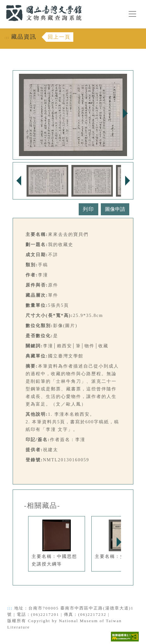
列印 (88, 209)
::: (2, 4)
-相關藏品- (42, 506)
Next (125, 113)
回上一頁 (59, 37)
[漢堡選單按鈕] (132, 14)
